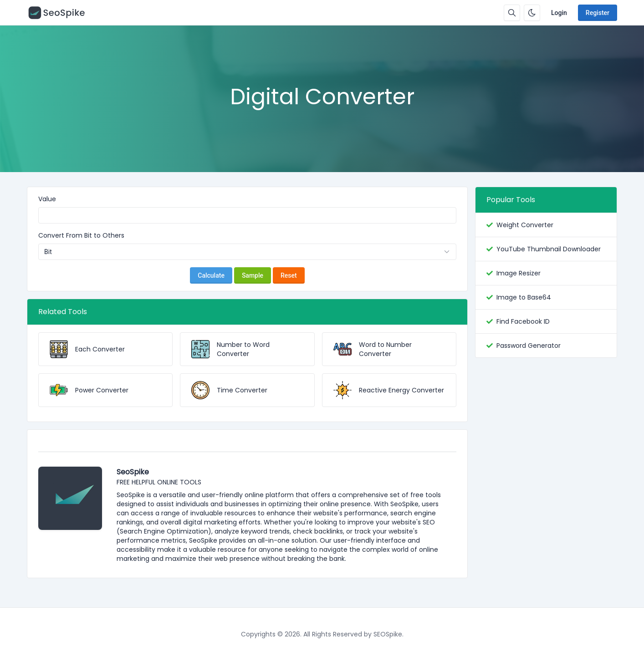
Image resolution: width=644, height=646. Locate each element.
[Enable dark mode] (532, 13)
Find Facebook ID (523, 321)
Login (559, 13)
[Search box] (512, 13)
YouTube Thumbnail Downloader (549, 249)
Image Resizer (519, 273)
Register (598, 13)
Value (47, 199)
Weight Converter (525, 225)
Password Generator (529, 346)
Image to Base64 (524, 297)
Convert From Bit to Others (81, 235)
